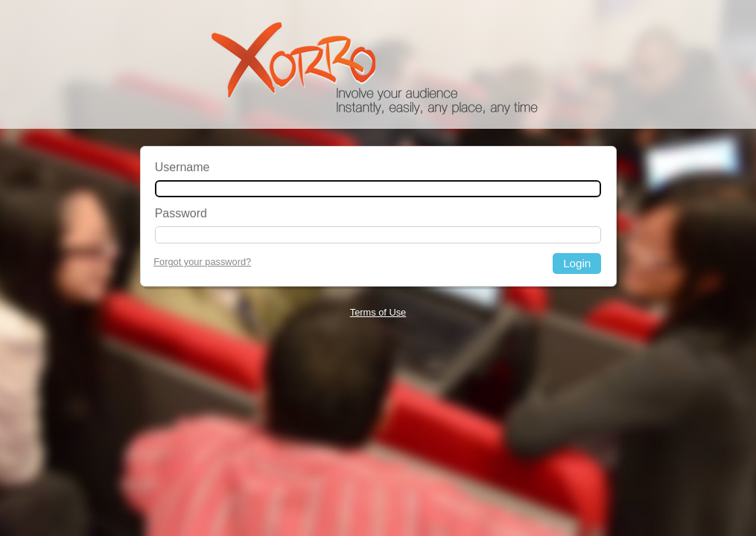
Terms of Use (378, 312)
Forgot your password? (202, 262)
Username (182, 167)
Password (181, 213)
